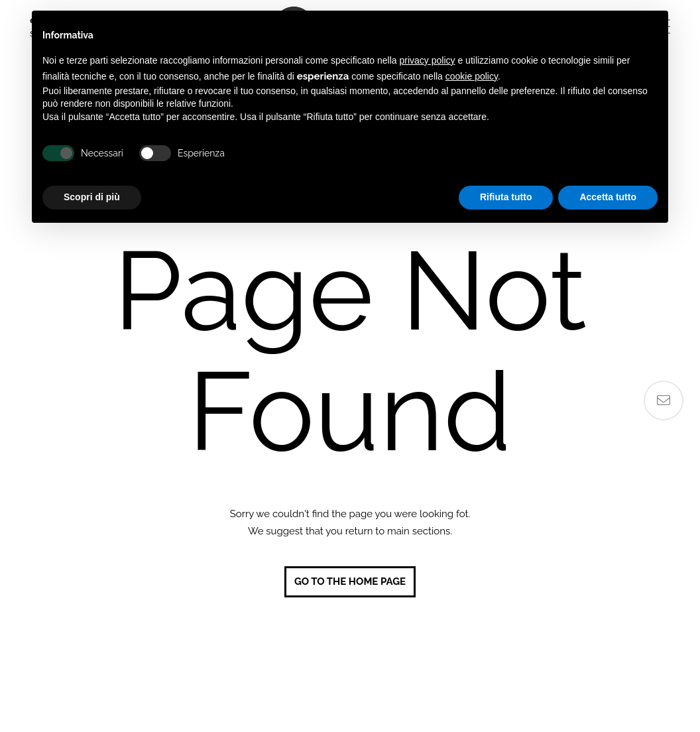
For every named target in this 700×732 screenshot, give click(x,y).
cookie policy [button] (472, 76)
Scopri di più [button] (92, 197)
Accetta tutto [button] (608, 197)
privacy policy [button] (428, 60)
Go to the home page (350, 581)
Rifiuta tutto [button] (506, 197)
